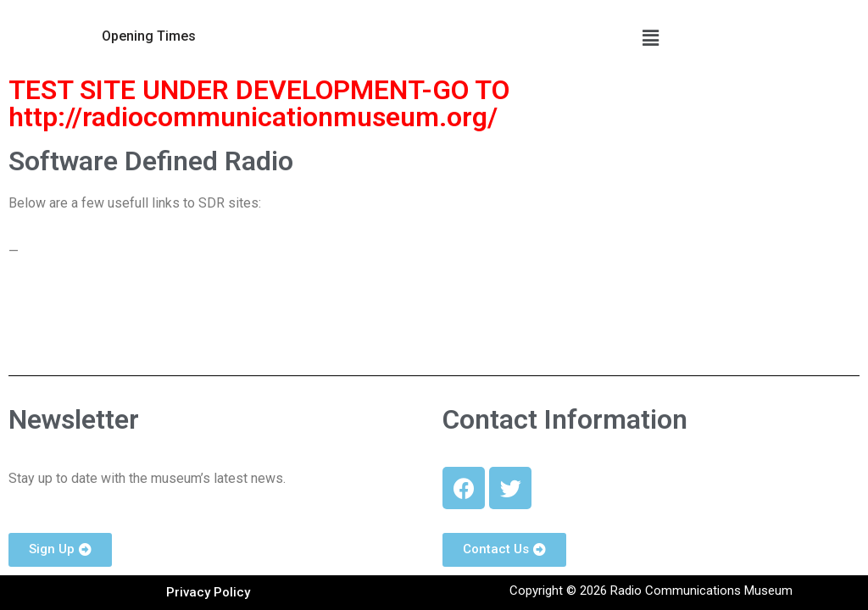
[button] (149, 36)
